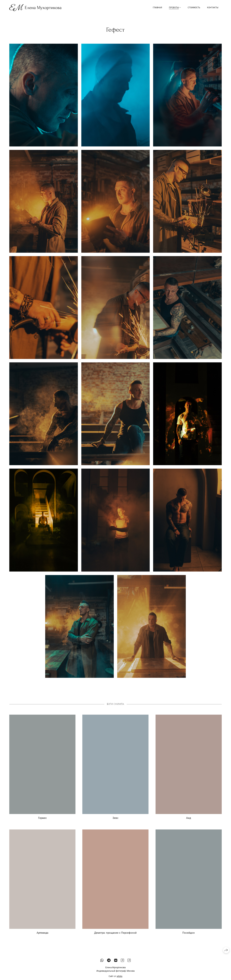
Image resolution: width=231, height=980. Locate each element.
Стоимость (194, 8)
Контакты (213, 8)
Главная (157, 8)
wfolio (120, 979)
